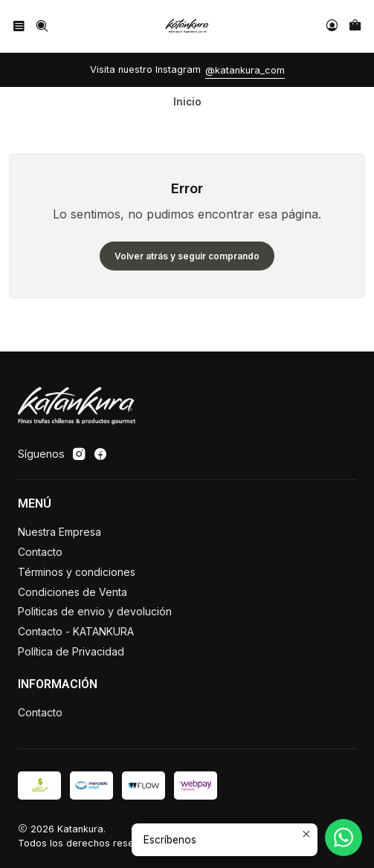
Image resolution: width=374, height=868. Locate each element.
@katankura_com (245, 70)
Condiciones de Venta (72, 592)
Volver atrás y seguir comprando (187, 256)
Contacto (40, 552)
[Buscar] (41, 26)
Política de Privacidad (71, 651)
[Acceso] (332, 26)
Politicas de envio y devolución (95, 611)
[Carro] (355, 26)
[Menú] (19, 26)
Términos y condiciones (77, 572)
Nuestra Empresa (59, 532)
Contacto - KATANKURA (76, 631)
